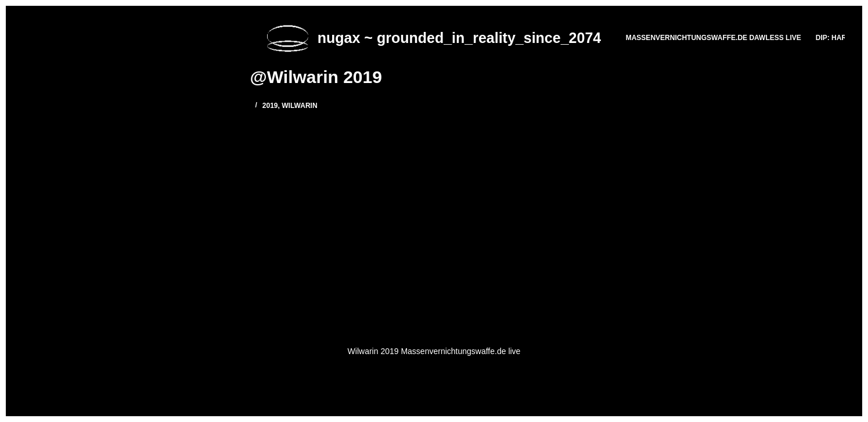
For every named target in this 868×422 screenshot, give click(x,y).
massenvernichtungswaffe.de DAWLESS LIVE (714, 38)
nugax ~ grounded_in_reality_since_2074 (459, 38)
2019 (270, 106)
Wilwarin (299, 106)
